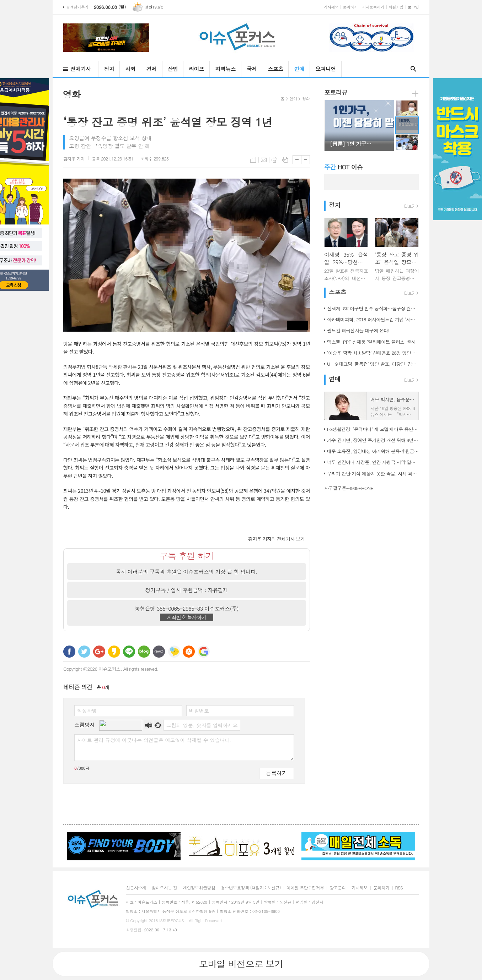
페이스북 (69, 652)
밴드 (159, 652)
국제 (252, 69)
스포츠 (275, 69)
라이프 (196, 69)
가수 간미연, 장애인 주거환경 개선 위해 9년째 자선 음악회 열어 (373, 440)
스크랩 (285, 160)
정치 (109, 69)
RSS (399, 888)
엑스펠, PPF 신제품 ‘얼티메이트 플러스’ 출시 (371, 342)
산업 (173, 69)
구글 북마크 (204, 652)
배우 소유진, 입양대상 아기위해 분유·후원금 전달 (373, 451)
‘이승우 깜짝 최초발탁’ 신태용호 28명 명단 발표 (373, 353)
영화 (306, 99)
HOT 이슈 (343, 167)
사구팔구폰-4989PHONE (349, 488)
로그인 (413, 7)
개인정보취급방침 (199, 888)
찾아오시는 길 (164, 888)
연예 (299, 69)
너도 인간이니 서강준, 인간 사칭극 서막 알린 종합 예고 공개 (373, 462)
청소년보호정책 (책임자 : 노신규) (251, 888)
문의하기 (350, 7)
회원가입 (396, 7)
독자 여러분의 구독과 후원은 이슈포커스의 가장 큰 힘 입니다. (187, 571)
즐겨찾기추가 (77, 7)
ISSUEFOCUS (172, 921)
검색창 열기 (412, 69)
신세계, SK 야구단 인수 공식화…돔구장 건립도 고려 (373, 308)
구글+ (99, 652)
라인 (129, 652)
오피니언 (325, 69)
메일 (264, 160)
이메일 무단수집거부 (305, 888)
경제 (152, 69)
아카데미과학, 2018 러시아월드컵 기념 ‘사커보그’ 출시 (373, 319)
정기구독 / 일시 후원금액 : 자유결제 (187, 590)
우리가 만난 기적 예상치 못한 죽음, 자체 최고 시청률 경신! (373, 473)
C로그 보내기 (189, 652)
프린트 (274, 160)
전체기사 (81, 69)
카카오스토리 (114, 652)
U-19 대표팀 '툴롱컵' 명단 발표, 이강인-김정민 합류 (373, 364)
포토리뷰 (336, 92)
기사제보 (331, 7)
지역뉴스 (225, 69)
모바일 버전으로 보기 (241, 964)
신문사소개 (136, 888)
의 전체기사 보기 (276, 539)
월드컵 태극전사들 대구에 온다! (358, 330)
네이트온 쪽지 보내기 (174, 652)
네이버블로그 (144, 652)
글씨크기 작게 (306, 160)
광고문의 (338, 888)
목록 (253, 160)
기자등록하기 (373, 7)
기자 (74, 159)
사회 (130, 69)
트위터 (84, 652)
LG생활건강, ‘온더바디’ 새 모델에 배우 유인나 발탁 (373, 429)
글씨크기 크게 (297, 160)
